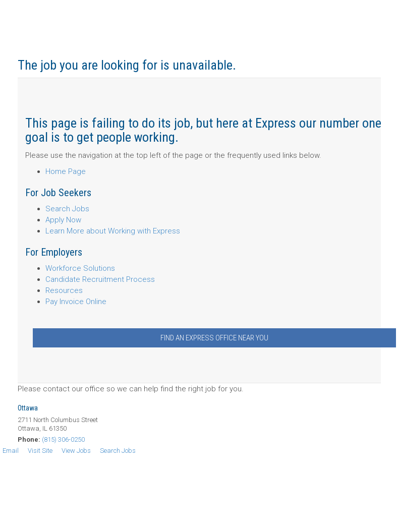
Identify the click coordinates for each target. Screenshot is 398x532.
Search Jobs (67, 209)
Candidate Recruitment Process (100, 279)
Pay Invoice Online (76, 302)
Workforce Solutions (80, 268)
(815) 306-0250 (63, 439)
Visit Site (40, 451)
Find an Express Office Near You (214, 338)
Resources (64, 290)
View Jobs (76, 451)
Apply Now (63, 220)
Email (11, 451)
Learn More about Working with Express (113, 231)
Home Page (66, 171)
